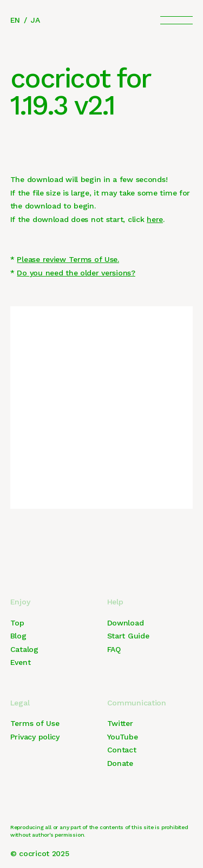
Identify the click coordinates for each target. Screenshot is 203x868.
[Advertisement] (101, 408)
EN (15, 20)
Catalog (24, 649)
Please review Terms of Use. (68, 259)
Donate (120, 763)
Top (17, 623)
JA (35, 20)
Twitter (120, 723)
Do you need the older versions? (76, 273)
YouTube (123, 737)
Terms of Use (35, 723)
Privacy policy (35, 737)
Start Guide (128, 636)
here (155, 219)
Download (126, 623)
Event (21, 662)
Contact (122, 750)
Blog (18, 636)
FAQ (114, 649)
